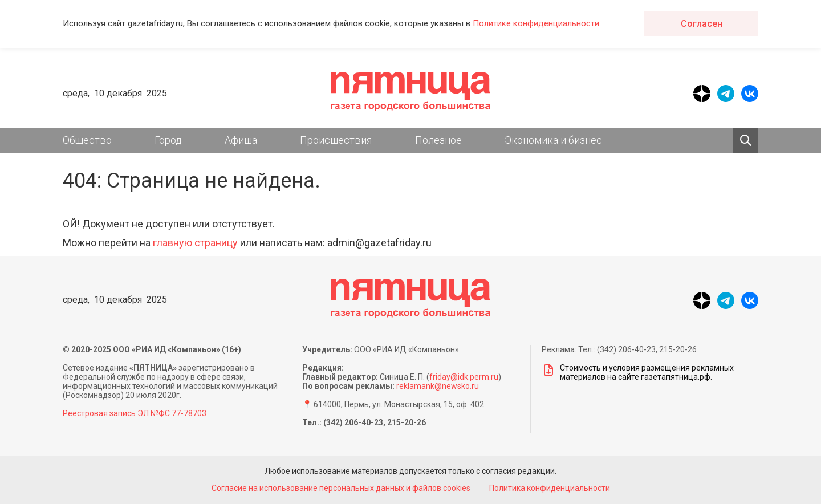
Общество (87, 140)
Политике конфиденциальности (536, 23)
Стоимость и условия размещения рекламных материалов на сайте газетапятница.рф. (638, 372)
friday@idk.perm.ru (464, 377)
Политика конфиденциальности (550, 488)
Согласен (702, 24)
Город (168, 140)
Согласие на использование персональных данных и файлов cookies (341, 488)
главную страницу (195, 243)
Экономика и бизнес (553, 140)
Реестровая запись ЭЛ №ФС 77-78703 (135, 413)
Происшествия (336, 140)
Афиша (241, 140)
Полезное (438, 140)
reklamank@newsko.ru (438, 386)
